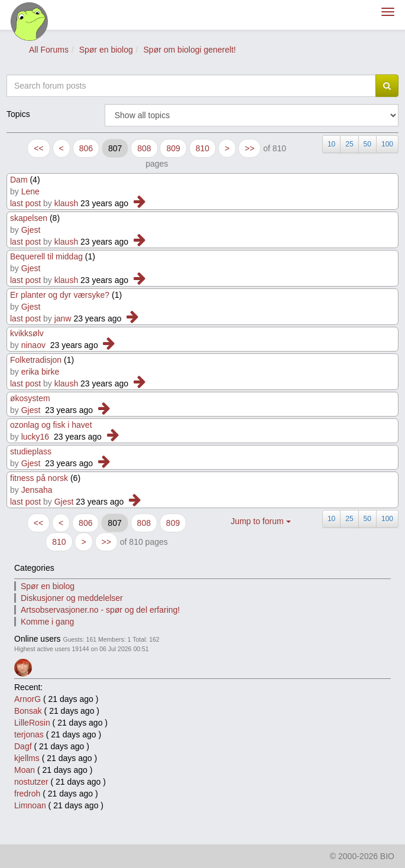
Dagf (23, 746)
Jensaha (37, 490)
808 (144, 148)
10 (331, 144)
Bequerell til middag (46, 256)
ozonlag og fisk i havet (51, 425)
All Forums (49, 50)
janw (63, 318)
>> (250, 148)
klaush (66, 203)
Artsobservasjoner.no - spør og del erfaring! (100, 610)
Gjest (31, 230)
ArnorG (27, 699)
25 (349, 144)
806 (86, 148)
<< (38, 148)
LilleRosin (32, 723)
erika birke (41, 372)
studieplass (31, 451)
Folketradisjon (36, 360)
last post (25, 203)
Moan (25, 770)
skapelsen (29, 218)
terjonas (29, 734)
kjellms (27, 758)
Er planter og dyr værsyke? (60, 295)
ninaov (33, 345)
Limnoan (30, 805)
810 (203, 148)
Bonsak (28, 711)
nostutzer (31, 782)
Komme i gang (47, 622)
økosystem (30, 398)
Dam (19, 180)
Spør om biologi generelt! (190, 50)
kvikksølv (27, 333)
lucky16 (35, 437)
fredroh (27, 794)
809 (173, 148)
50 (367, 144)
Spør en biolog (106, 50)
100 (387, 144)
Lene (30, 191)
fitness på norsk (39, 478)
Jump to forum (260, 521)
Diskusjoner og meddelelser (72, 598)
